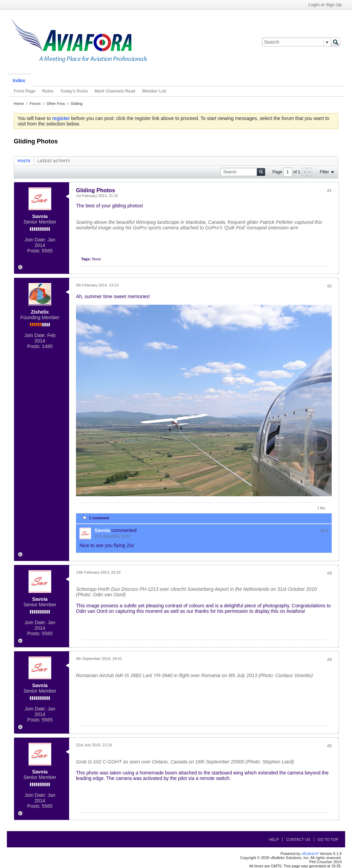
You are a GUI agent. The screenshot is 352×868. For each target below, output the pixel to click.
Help (274, 839)
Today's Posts (74, 91)
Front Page (25, 91)
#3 (329, 573)
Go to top (328, 839)
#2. (324, 531)
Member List (154, 91)
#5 (329, 746)
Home (19, 104)
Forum (35, 104)
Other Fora (56, 104)
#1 (329, 191)
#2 (329, 286)
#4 (329, 660)
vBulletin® (310, 854)
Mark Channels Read (115, 91)
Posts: (34, 251)
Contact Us (298, 839)
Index (19, 80)
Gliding (76, 104)
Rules (48, 91)
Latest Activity (54, 161)
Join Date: (35, 240)
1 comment (99, 518)
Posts (24, 161)
